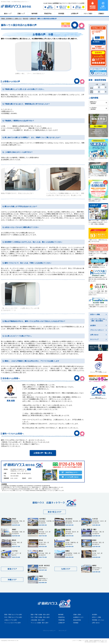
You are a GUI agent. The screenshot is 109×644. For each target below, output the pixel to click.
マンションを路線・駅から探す (40, 623)
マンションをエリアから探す (13, 623)
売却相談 (76, 623)
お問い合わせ (96, 623)
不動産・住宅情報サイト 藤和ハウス (11, 19)
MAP (29, 469)
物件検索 (61, 615)
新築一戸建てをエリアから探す (13, 615)
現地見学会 (61, 617)
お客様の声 (33, 19)
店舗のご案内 (77, 615)
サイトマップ (62, 631)
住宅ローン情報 (96, 617)
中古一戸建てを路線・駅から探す (40, 617)
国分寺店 (26, 19)
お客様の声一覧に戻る (43, 453)
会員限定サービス (78, 617)
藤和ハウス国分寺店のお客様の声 (47, 19)
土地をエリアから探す (11, 620)
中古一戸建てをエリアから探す (13, 617)
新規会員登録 (77, 620)
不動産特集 (61, 620)
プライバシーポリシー (49, 631)
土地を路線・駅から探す (38, 620)
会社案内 (94, 615)
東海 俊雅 (11, 401)
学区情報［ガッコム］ (98, 620)
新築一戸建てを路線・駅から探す (40, 615)
